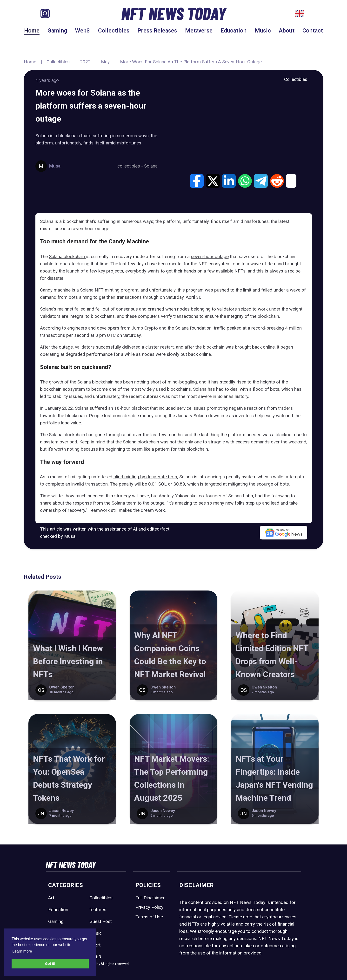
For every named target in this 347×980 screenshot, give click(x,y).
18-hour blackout (131, 408)
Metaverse (199, 31)
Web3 (82, 31)
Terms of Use (149, 917)
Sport (95, 945)
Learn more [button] (22, 951)
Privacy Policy (149, 907)
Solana (151, 166)
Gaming (57, 31)
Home (32, 31)
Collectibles (114, 31)
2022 (85, 62)
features (98, 910)
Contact (313, 31)
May (105, 62)
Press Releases (157, 31)
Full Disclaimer (150, 898)
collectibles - (131, 166)
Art (51, 898)
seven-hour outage (210, 256)
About (287, 31)
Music (263, 31)
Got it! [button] (50, 964)
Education (234, 31)
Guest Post (101, 921)
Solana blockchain (68, 256)
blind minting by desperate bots (145, 477)
